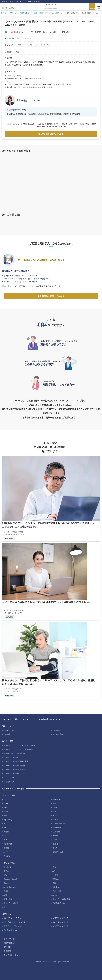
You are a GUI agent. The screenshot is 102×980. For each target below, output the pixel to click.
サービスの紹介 (10, 730)
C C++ (6, 803)
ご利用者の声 (9, 734)
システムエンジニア (43, 45)
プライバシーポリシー (13, 955)
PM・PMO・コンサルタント (14, 922)
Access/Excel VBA (59, 824)
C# (5, 836)
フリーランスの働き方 (12, 757)
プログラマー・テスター (25, 45)
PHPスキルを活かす (19, 222)
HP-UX (6, 871)
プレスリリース (10, 777)
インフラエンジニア (60, 926)
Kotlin (55, 840)
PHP (5, 807)
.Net (5, 815)
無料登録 (92, 8)
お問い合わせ (9, 943)
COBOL (55, 819)
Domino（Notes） (11, 879)
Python (55, 836)
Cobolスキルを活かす (41, 222)
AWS (5, 895)
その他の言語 (58, 852)
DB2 (54, 883)
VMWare (56, 879)
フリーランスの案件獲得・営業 (16, 761)
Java (18, 38)
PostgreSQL (57, 891)
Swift (5, 840)
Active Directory (9, 887)
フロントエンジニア (60, 922)
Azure (55, 895)
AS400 (6, 852)
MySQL (6, 891)
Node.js (6, 848)
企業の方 (12, 8)
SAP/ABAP (56, 832)
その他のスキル (59, 903)
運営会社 (7, 947)
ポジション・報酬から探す (20, 13)
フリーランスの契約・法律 (14, 769)
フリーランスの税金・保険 (14, 765)
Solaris (55, 875)
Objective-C (57, 799)
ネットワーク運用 (10, 903)
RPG (5, 828)
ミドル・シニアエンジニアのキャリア (18, 749)
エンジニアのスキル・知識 (14, 753)
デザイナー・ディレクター (14, 926)
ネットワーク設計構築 (61, 899)
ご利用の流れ (58, 730)
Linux (6, 875)
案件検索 (5, 8)
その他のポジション (11, 930)
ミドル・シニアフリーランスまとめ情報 (19, 745)
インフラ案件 (63, 222)
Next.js (55, 844)
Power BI (7, 856)
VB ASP (6, 812)
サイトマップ (9, 939)
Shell (54, 812)
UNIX (54, 867)
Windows (7, 867)
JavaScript (57, 828)
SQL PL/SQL (26, 38)
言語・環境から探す (41, 13)
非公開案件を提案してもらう (51, 296)
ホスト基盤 (8, 899)
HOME (4, 13)
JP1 (5, 907)
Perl (54, 803)
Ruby (55, 807)
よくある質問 (58, 734)
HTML (55, 815)
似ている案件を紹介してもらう (51, 134)
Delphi (6, 832)
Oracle (6, 883)
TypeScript (8, 844)
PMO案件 (84, 222)
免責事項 (7, 951)
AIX (54, 871)
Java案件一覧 (57, 13)
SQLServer (57, 887)
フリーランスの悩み (11, 773)
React (55, 848)
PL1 (5, 824)
